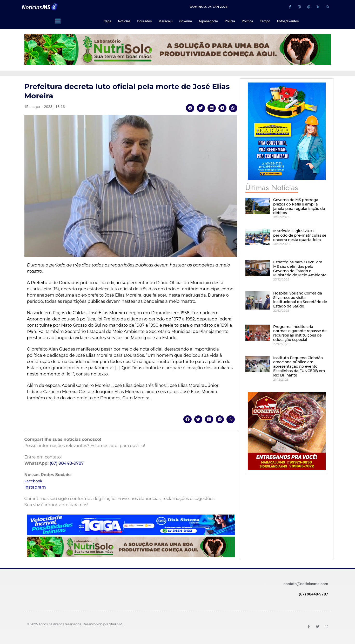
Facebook (33, 481)
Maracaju (165, 21)
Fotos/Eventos (288, 21)
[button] (190, 108)
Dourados (144, 21)
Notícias (124, 21)
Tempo (265, 21)
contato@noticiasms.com (306, 584)
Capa (108, 21)
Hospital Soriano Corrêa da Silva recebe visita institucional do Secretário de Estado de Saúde (300, 300)
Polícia (230, 21)
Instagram (35, 487)
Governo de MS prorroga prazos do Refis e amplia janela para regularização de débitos (299, 206)
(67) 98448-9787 (67, 463)
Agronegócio (208, 21)
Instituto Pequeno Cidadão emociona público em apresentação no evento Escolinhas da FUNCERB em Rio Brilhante (299, 366)
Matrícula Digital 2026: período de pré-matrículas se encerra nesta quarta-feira (300, 235)
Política (247, 21)
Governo (186, 21)
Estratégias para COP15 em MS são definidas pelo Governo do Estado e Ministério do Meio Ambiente (300, 269)
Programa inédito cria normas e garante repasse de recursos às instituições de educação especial (300, 333)
